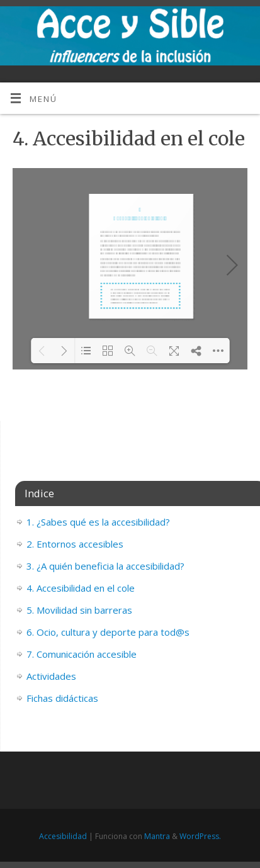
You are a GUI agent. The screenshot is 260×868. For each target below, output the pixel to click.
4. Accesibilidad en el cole (81, 588)
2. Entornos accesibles (75, 544)
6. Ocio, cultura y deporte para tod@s (108, 632)
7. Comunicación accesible (82, 654)
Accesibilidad (63, 836)
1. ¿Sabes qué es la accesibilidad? (98, 522)
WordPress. (200, 836)
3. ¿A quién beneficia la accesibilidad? (105, 566)
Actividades (51, 676)
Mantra (157, 836)
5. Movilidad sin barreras (79, 610)
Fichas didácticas (62, 698)
